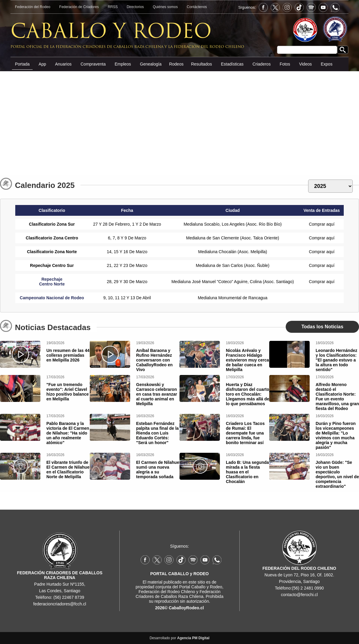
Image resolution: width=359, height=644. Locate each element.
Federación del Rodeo (33, 7)
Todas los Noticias (322, 327)
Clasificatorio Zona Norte (52, 252)
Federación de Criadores (79, 7)
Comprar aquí (322, 224)
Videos (306, 64)
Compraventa (93, 64)
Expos (327, 64)
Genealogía (151, 64)
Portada (22, 64)
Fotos (285, 64)
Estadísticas (232, 64)
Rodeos (176, 64)
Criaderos (262, 64)
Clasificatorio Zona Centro (52, 238)
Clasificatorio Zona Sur (52, 224)
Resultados (201, 64)
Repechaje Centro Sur (52, 265)
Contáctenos (197, 7)
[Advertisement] (180, 121)
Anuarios (63, 64)
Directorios (135, 7)
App (42, 64)
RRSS (113, 7)
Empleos (123, 64)
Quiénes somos (165, 7)
